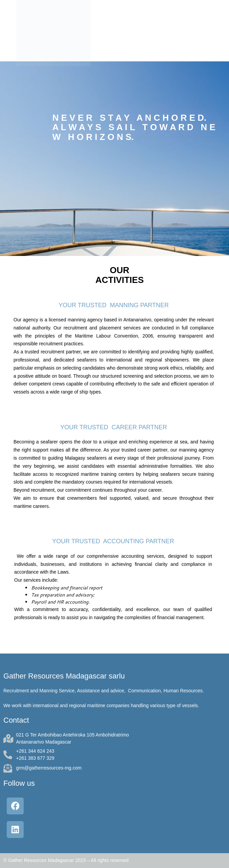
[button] (220, 31)
